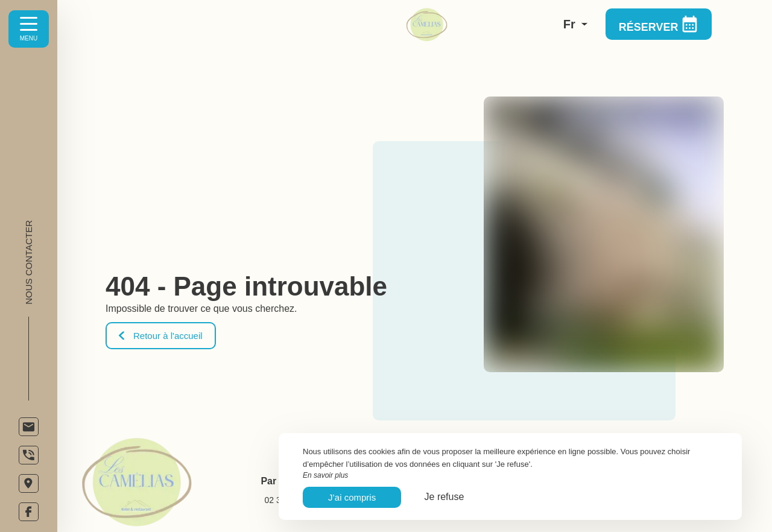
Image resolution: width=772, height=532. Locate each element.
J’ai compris (352, 497)
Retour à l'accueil (161, 336)
